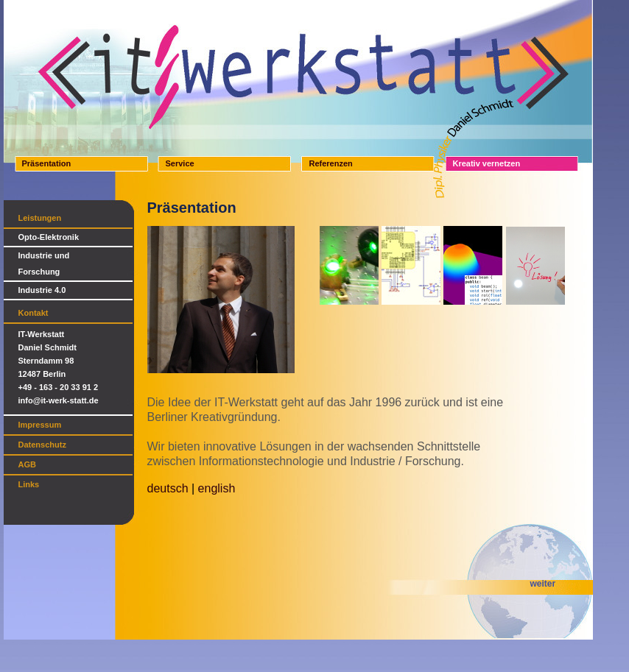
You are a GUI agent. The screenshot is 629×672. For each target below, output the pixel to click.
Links (29, 484)
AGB (27, 464)
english (217, 488)
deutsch (168, 488)
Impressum (40, 425)
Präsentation (47, 163)
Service (180, 163)
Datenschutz (42, 445)
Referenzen (331, 163)
